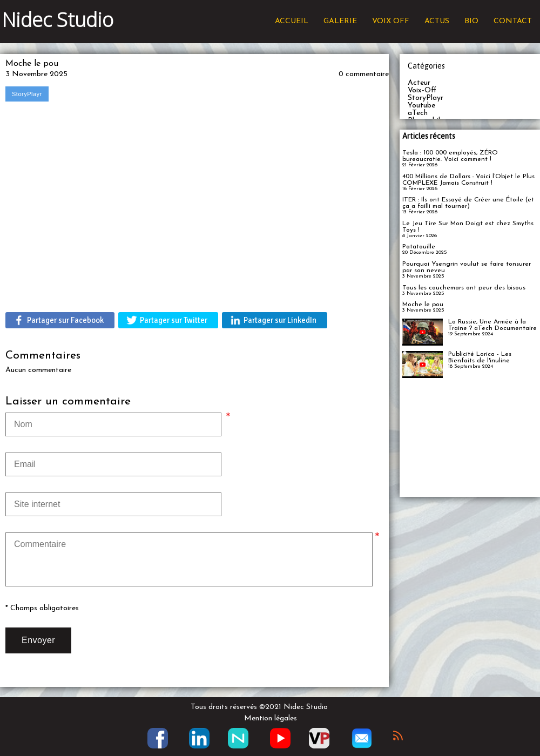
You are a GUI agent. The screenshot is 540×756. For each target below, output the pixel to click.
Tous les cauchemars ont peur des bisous (464, 288)
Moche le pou (423, 305)
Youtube (421, 106)
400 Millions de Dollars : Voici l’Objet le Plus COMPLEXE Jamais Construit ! (468, 180)
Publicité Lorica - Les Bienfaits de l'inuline (480, 357)
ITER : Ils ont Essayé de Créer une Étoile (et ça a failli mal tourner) (468, 203)
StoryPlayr (426, 98)
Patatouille (419, 247)
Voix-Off (422, 90)
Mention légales (271, 718)
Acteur (419, 83)
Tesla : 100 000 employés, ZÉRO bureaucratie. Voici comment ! (450, 156)
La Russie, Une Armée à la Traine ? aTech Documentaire (492, 325)
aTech (418, 113)
